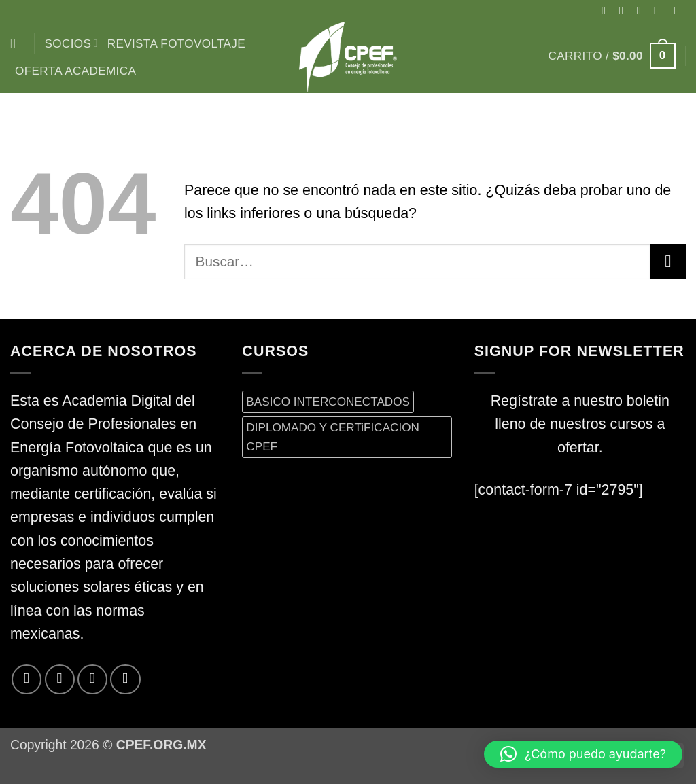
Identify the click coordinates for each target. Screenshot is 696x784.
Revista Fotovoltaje (176, 43)
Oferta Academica (75, 71)
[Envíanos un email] (677, 10)
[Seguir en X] (642, 10)
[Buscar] (17, 44)
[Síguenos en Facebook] (607, 10)
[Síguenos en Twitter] (659, 10)
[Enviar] (668, 262)
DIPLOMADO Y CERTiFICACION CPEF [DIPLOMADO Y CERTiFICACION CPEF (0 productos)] (333, 436)
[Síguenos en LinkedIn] (125, 679)
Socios (71, 43)
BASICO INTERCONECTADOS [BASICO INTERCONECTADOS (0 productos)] (328, 402)
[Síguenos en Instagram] (625, 10)
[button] (612, 56)
